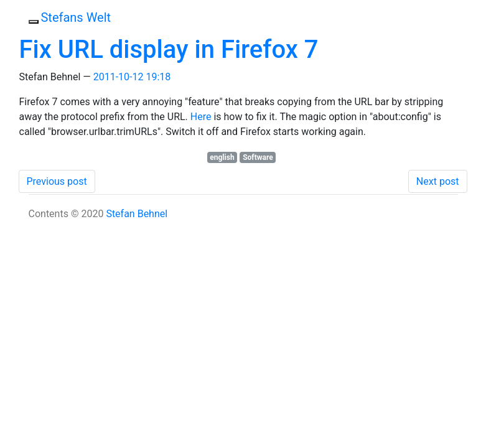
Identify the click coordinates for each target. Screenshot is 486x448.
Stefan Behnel (137, 214)
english (222, 157)
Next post (438, 181)
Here (201, 117)
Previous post (57, 181)
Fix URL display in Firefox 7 (169, 49)
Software (258, 157)
